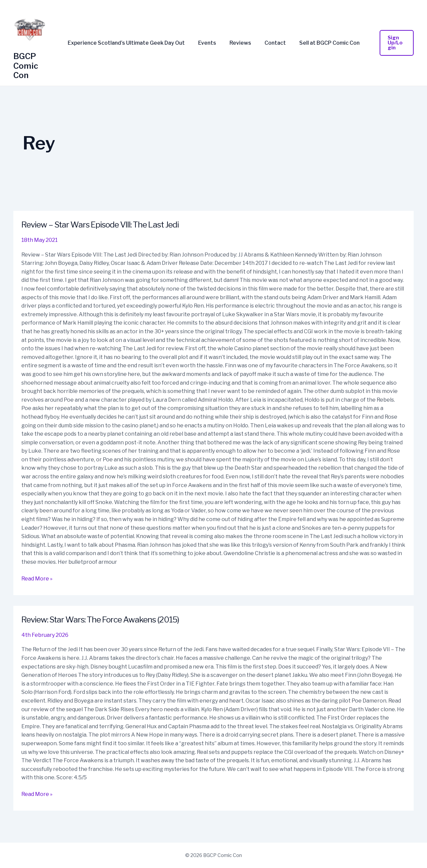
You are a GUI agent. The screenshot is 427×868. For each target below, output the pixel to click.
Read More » (37, 578)
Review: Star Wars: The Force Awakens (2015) (106, 619)
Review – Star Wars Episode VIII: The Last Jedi (107, 224)
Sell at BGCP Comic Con (324, 43)
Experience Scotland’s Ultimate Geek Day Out (132, 43)
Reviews (240, 43)
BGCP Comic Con (26, 66)
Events (210, 43)
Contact (273, 43)
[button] (393, 43)
